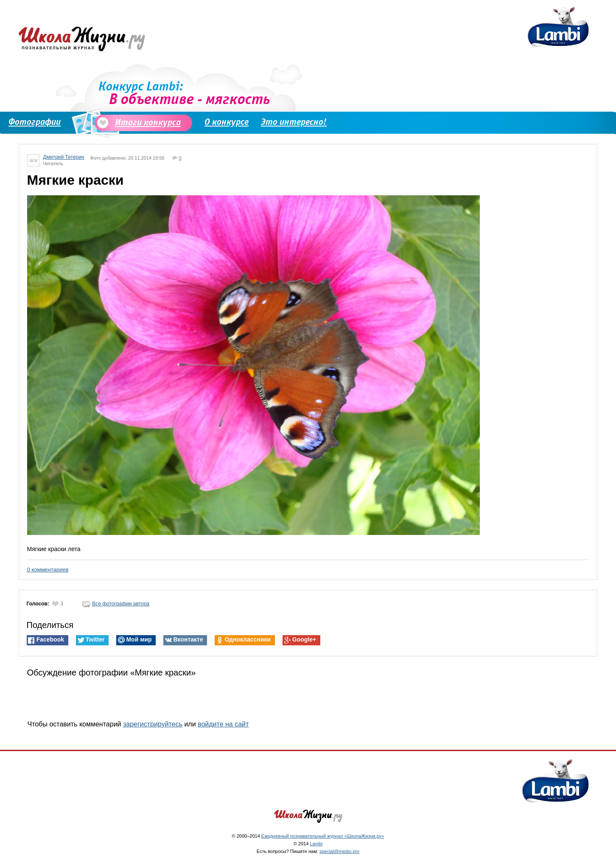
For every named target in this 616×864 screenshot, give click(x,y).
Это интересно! (294, 122)
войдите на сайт (223, 724)
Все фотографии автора (116, 604)
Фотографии (35, 122)
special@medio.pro (339, 851)
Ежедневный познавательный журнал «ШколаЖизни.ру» (323, 836)
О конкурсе (227, 122)
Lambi (316, 844)
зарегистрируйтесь (153, 724)
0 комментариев (48, 570)
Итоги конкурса (144, 122)
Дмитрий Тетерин (64, 157)
